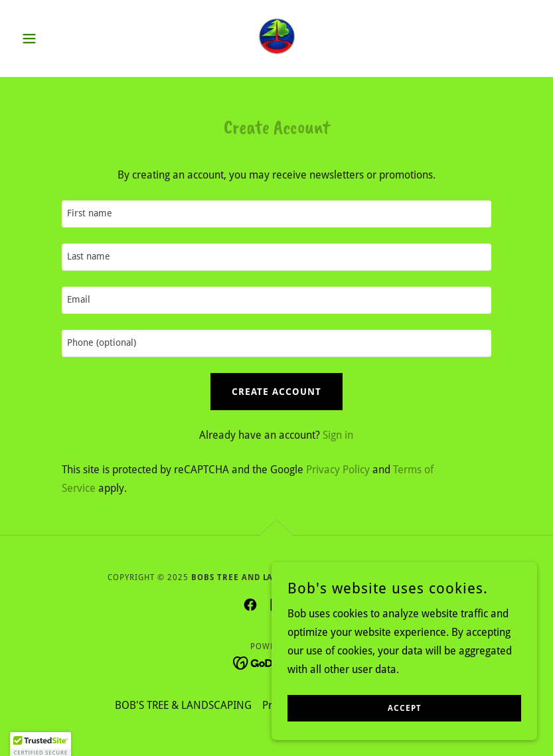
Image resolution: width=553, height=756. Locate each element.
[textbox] (276, 214)
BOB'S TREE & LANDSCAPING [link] (183, 705)
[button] (55, 38)
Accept (405, 708)
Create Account (276, 392)
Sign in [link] (338, 435)
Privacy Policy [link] (338, 470)
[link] (277, 37)
